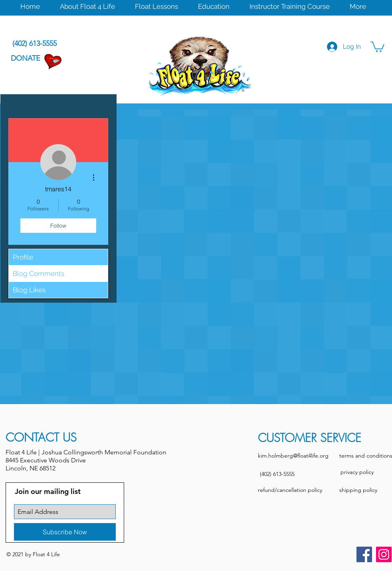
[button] (87, 6)
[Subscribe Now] (65, 532)
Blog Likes (29, 290)
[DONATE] (26, 58)
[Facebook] (364, 554)
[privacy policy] (357, 472)
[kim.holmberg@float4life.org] (293, 456)
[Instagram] (384, 554)
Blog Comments (39, 274)
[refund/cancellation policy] (290, 490)
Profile (23, 257)
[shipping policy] (358, 490)
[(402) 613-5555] (277, 474)
